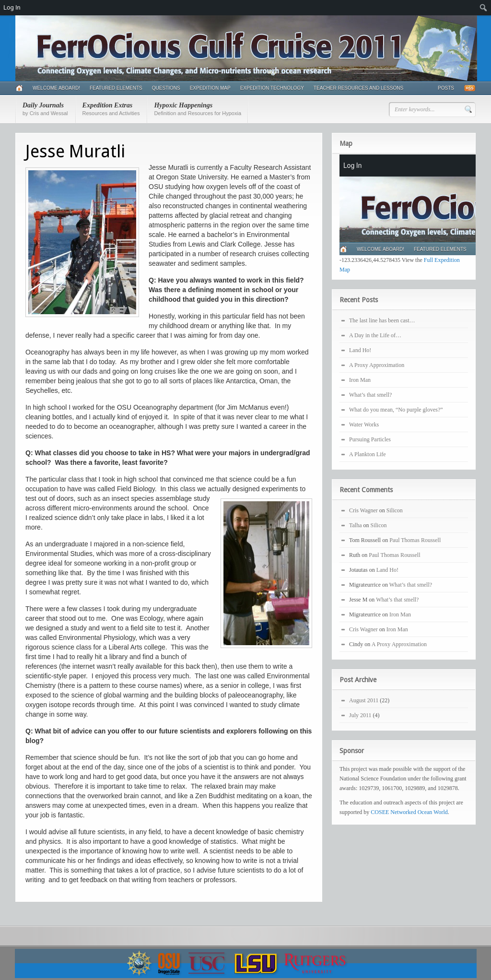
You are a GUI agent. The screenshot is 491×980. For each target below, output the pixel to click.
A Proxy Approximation (377, 365)
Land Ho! (360, 350)
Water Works (364, 425)
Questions (166, 88)
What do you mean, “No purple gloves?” (396, 410)
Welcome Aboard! (56, 88)
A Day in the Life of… (375, 335)
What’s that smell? (370, 395)
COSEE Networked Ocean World (409, 812)
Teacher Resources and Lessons (358, 88)
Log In (12, 7)
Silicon (395, 510)
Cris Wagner (363, 510)
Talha (355, 525)
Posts (446, 88)
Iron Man (360, 380)
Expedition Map (210, 88)
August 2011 (364, 700)
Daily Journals (45, 109)
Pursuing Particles (370, 439)
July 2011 (360, 715)
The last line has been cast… (382, 320)
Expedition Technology (272, 88)
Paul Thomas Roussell (415, 540)
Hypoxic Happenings (198, 109)
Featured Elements (116, 88)
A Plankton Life (368, 454)
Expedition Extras (111, 109)
